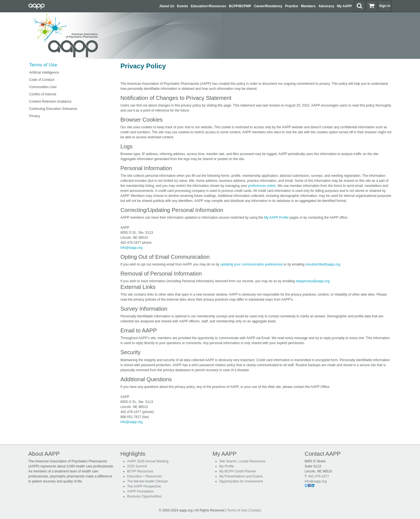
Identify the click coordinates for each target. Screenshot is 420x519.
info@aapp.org (132, 248)
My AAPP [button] (345, 6)
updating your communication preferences (251, 264)
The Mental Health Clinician (148, 481)
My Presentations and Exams (241, 476)
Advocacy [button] (326, 6)
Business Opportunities (144, 496)
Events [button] (182, 6)
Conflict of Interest (43, 94)
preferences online (262, 186)
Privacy (35, 116)
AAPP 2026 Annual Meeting (148, 461)
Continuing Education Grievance (53, 109)
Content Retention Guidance (50, 102)
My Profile (227, 466)
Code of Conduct (42, 80)
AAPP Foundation (141, 491)
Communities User (43, 87)
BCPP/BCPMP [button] (240, 6)
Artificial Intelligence (44, 73)
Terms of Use (43, 65)
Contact (255, 510)
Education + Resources (145, 476)
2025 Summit (137, 466)
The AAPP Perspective (144, 486)
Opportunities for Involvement (241, 481)
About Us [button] (167, 6)
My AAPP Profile (276, 218)
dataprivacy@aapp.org (313, 281)
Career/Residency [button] (268, 6)
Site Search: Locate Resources (242, 461)
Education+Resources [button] (208, 6)
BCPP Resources (140, 471)
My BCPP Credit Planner (238, 471)
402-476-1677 (319, 476)
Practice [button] (292, 6)
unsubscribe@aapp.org (323, 264)
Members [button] (308, 6)
